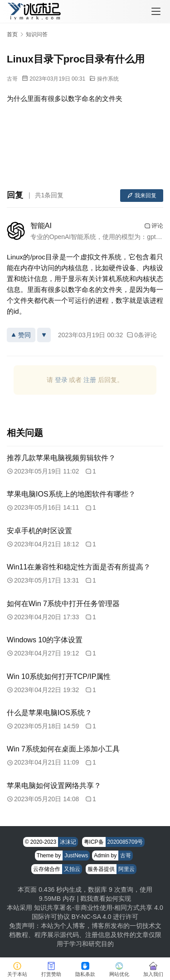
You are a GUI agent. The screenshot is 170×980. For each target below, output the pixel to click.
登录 (61, 380)
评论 (154, 226)
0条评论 (142, 335)
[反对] (44, 335)
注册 (90, 380)
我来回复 (142, 196)
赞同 (21, 335)
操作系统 (108, 79)
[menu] (156, 11)
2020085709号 (125, 842)
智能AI (41, 226)
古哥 (12, 79)
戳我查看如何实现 (106, 899)
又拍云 (72, 869)
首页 (12, 34)
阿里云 (126, 869)
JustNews (76, 856)
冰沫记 (68, 842)
